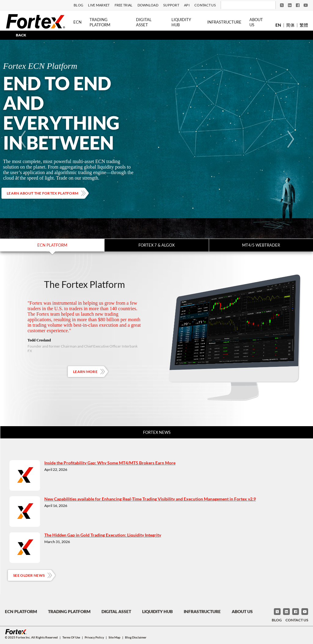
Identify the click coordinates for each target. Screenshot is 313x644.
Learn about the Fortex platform (42, 193)
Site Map (114, 637)
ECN (77, 22)
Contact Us (205, 5)
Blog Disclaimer (136, 637)
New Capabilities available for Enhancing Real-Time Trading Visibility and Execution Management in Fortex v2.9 (150, 499)
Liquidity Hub (181, 22)
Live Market (99, 5)
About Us (256, 22)
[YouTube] (306, 5)
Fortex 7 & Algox (156, 245)
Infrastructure (224, 22)
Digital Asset (144, 22)
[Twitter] (282, 5)
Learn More (85, 372)
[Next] (291, 139)
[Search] (244, 5)
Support (171, 5)
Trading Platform (100, 22)
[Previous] (22, 139)
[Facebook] (298, 5)
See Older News (29, 575)
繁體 (304, 25)
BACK (21, 35)
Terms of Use (71, 637)
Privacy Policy (94, 637)
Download (148, 5)
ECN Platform (52, 245)
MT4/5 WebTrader (261, 245)
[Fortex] (35, 21)
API (187, 5)
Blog (78, 5)
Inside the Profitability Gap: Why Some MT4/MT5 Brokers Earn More (110, 463)
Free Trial (124, 5)
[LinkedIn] (290, 5)
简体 (290, 25)
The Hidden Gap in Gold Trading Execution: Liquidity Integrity (103, 535)
